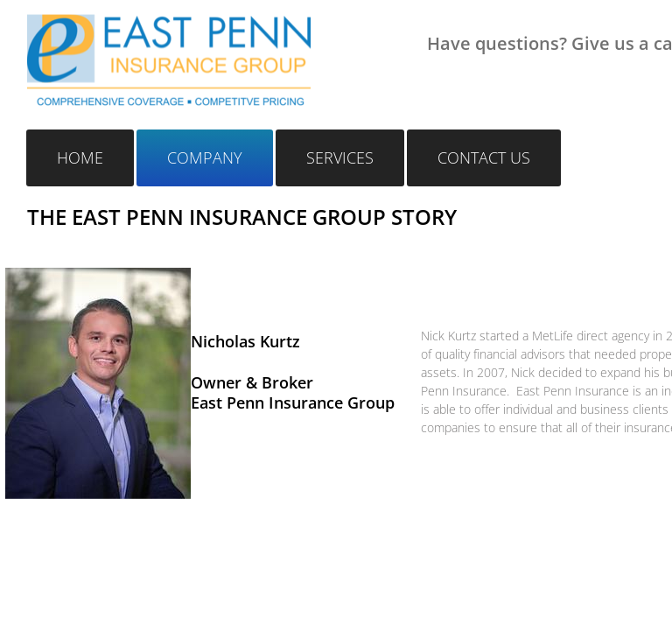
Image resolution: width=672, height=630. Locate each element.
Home (80, 157)
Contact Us (484, 157)
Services (340, 157)
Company (205, 157)
